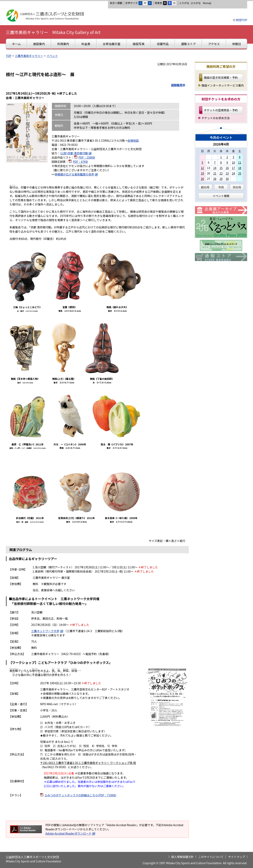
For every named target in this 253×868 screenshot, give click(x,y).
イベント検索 (221, 196)
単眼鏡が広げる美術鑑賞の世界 (76, 174)
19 (202, 173)
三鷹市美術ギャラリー (29, 56)
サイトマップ (237, 857)
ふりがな (184, 3)
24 (233, 173)
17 (233, 168)
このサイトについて (211, 857)
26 (202, 179)
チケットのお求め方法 (216, 118)
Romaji (207, 3)
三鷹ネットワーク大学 (47, 631)
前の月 (205, 187)
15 (221, 168)
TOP (9, 56)
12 (202, 168)
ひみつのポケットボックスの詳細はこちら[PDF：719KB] (80, 795)
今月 (221, 187)
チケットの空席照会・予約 (221, 110)
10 (233, 162)
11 (240, 162)
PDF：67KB (80, 162)
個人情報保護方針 (182, 857)
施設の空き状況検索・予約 (221, 77)
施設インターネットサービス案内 (223, 85)
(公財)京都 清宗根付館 (76, 153)
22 (221, 173)
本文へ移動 (116, 3)
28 (215, 179)
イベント (52, 56)
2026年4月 (221, 144)
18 (240, 168)
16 (227, 168)
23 (227, 173)
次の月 (237, 187)
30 (227, 179)
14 (215, 168)
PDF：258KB (87, 157)
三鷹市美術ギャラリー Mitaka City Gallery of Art (53, 32)
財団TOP (242, 20)
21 (215, 173)
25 (240, 173)
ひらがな (196, 3)
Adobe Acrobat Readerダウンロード (70, 833)
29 (221, 179)
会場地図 (133, 140)
